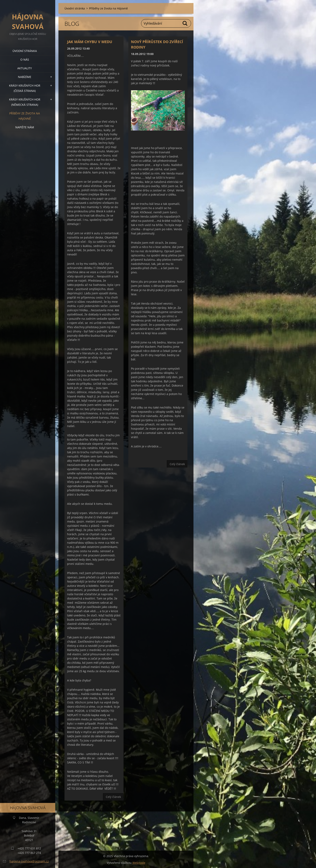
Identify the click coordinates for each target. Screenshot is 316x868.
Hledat (185, 23)
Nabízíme (25, 77)
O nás (25, 60)
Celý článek (113, 797)
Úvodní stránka (25, 51)
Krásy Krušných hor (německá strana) (25, 102)
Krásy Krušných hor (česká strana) (25, 88)
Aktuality (25, 68)
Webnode (139, 863)
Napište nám (25, 127)
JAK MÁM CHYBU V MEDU (90, 42)
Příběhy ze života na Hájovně (25, 116)
